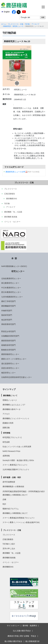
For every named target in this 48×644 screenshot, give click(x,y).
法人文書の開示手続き (22, 631)
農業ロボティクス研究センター (14, 359)
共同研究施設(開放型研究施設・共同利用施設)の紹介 (24, 491)
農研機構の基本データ (12, 409)
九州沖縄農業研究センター (12, 297)
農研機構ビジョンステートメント (16, 418)
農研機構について (10, 396)
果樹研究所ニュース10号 (16, 172)
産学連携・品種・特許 (12, 477)
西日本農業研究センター (11, 292)
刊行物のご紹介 (9, 544)
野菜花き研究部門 (8, 331)
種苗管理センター (8, 373)
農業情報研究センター (10, 354)
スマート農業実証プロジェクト (15, 465)
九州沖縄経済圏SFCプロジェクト (16, 470)
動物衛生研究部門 (8, 350)
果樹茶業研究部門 (8, 324)
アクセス (6, 414)
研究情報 (7, 433)
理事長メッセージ (10, 400)
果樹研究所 (7, 26)
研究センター (18, 271)
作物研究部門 (7, 311)
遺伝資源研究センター (10, 364)
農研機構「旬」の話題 (12, 553)
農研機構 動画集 (9, 558)
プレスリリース (9, 535)
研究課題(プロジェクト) (12, 437)
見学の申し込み (9, 549)
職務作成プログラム (11, 509)
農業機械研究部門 (8, 306)
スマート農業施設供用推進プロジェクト (19, 518)
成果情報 (6, 456)
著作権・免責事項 (30, 626)
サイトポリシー (13, 626)
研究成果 (6, 442)
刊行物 (27, 24)
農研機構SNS (8, 567)
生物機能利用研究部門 (10, 336)
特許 (4, 504)
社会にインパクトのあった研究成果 (17, 447)
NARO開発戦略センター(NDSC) (14, 266)
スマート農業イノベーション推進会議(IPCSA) (21, 522)
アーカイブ (35, 24)
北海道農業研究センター (11, 279)
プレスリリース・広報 (15, 24)
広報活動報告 (8, 539)
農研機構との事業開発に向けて (15, 495)
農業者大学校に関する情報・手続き (22, 636)
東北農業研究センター (10, 283)
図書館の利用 (8, 423)
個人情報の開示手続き (13, 641)
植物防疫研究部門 (8, 345)
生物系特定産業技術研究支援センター (17, 377)
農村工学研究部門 (8, 301)
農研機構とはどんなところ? (14, 405)
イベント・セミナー (11, 562)
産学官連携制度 (9, 482)
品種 (4, 499)
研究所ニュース (18, 26)
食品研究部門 (7, 320)
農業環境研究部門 (8, 341)
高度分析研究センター (10, 368)
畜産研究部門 (7, 315)
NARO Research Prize (11, 451)
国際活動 (6, 428)
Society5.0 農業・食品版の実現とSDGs (18, 460)
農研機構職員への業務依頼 (13, 487)
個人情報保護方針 (33, 641)
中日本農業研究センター (11, 288)
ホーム (4, 24)
